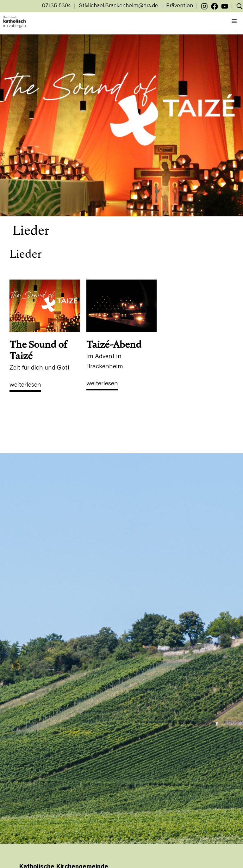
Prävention (180, 6)
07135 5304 (56, 6)
